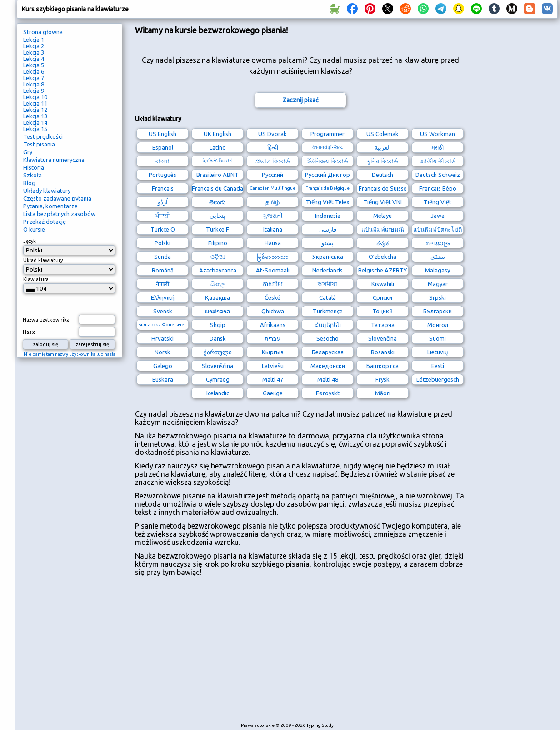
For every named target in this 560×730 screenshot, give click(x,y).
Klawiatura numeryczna (54, 160)
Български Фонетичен (162, 325)
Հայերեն (328, 325)
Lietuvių (437, 352)
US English (162, 134)
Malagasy (437, 270)
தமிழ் (272, 202)
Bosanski (383, 352)
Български (437, 311)
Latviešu (273, 366)
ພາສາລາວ (217, 311)
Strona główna (43, 32)
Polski (162, 243)
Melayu (382, 216)
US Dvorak (272, 134)
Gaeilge (273, 393)
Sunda (162, 257)
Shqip (218, 325)
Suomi (437, 338)
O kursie (34, 229)
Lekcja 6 (34, 71)
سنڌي (438, 257)
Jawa (438, 216)
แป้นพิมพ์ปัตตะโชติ (437, 229)
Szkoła (32, 175)
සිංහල (218, 284)
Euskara (163, 379)
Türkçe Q (163, 229)
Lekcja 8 (34, 84)
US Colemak (382, 134)
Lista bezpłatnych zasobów (59, 214)
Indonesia (328, 216)
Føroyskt (328, 393)
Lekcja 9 (34, 91)
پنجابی (217, 216)
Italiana (273, 229)
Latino (218, 147)
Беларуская (328, 352)
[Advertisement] (300, 654)
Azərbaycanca (218, 270)
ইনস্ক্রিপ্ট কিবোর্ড (218, 161)
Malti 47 (273, 379)
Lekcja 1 (34, 40)
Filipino (218, 243)
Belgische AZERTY (382, 270)
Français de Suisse (383, 188)
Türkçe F (217, 229)
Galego (163, 366)
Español (163, 147)
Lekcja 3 (34, 52)
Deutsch (382, 175)
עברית (272, 338)
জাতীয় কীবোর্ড (438, 161)
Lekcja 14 (35, 122)
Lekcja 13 (35, 116)
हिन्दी (273, 147)
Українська (328, 257)
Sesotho (327, 338)
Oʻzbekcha (382, 257)
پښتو (327, 243)
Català (327, 297)
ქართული (218, 352)
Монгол (438, 325)
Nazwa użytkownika (46, 320)
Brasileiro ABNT (217, 175)
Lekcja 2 (34, 46)
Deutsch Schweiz (438, 175)
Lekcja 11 (35, 103)
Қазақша (217, 297)
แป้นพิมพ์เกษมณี (383, 229)
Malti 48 (328, 379)
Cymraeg (218, 379)
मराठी (437, 147)
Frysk (382, 379)
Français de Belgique (327, 188)
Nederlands (327, 270)
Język (30, 241)
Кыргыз (273, 352)
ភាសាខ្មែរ (273, 284)
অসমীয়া (327, 284)
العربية (383, 147)
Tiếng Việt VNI (382, 202)
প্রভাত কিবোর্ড (273, 161)
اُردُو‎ (163, 202)
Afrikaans (273, 325)
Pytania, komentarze (50, 206)
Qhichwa (273, 311)
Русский (272, 175)
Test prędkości (43, 136)
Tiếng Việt (437, 202)
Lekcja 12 (35, 110)
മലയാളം (437, 243)
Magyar (438, 284)
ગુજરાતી (273, 216)
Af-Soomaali (273, 270)
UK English (217, 134)
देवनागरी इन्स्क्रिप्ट (327, 147)
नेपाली (162, 284)
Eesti (438, 366)
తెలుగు (217, 202)
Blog (29, 183)
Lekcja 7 (34, 78)
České (272, 297)
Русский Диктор (327, 175)
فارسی (328, 229)
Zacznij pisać (300, 100)
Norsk (162, 352)
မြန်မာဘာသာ (273, 257)
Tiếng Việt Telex (328, 202)
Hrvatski (162, 338)
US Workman (437, 134)
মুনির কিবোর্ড (383, 161)
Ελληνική (163, 297)
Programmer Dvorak (327, 135)
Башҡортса (382, 366)
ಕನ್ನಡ (382, 243)
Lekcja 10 (35, 97)
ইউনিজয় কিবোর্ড (327, 161)
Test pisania (39, 144)
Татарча (383, 325)
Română (163, 270)
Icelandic (218, 393)
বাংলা (162, 161)
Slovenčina (382, 338)
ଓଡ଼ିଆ (218, 257)
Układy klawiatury (47, 191)
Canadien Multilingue (272, 188)
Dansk (218, 338)
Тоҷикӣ (382, 311)
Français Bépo (438, 188)
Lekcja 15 (35, 129)
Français (163, 188)
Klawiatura (36, 279)
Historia (34, 167)
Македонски (328, 366)
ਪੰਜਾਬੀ (163, 216)
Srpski (437, 297)
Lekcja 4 (34, 59)
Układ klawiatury (43, 260)
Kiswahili (383, 284)
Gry (28, 152)
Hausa (273, 243)
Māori (383, 393)
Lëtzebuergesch (438, 379)
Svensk (163, 311)
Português (162, 175)
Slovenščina (217, 366)
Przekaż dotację (45, 222)
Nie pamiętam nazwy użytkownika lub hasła (70, 354)
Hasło (29, 332)
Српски (382, 297)
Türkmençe (328, 311)
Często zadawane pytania (57, 198)
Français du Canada (217, 188)
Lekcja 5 (34, 65)
